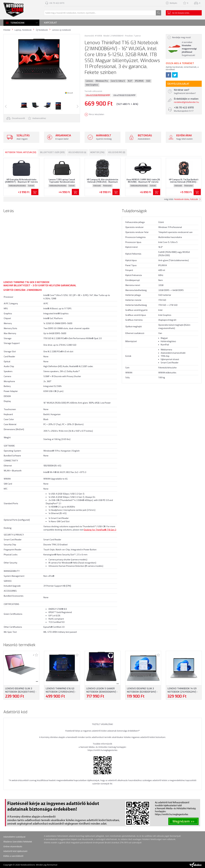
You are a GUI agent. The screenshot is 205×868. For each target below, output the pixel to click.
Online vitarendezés (13, 846)
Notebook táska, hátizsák (186, 199)
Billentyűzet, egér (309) (52, 152)
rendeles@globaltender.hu (186, 102)
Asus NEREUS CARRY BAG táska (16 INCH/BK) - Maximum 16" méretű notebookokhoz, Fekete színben (143, 182)
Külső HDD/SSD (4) (77, 152)
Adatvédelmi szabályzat (15, 837)
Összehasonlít (16, 118)
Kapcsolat (51, 23)
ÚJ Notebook (42, 30)
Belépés (173, 3)
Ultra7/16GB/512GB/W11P (124, 95)
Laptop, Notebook (23, 30)
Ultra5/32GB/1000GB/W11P (98, 95)
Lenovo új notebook (61, 30)
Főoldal (7, 30)
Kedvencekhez (37, 118)
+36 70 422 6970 (57, 3)
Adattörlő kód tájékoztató (15, 851)
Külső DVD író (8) (117, 152)
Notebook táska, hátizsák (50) (21, 152)
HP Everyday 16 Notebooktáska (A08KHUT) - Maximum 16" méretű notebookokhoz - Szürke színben (21, 182)
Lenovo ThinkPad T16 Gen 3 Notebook (26, 282)
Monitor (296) (97, 152)
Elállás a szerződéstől (13, 856)
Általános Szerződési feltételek (18, 842)
